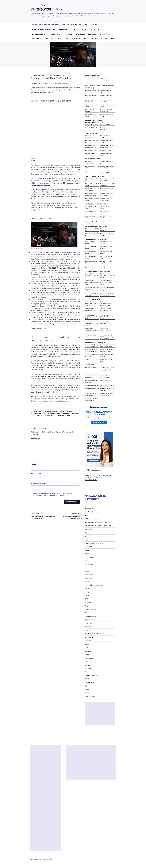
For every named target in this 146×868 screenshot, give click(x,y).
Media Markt (89, 578)
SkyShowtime (41, 328)
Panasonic (88, 602)
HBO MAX (88, 550)
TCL (86, 672)
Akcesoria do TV (90, 508)
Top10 (87, 686)
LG (86, 568)
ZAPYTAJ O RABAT (91, 480)
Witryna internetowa (38, 484)
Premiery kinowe (51, 411)
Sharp (87, 648)
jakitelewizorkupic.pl (56, 76)
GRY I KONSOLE (63, 29)
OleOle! (87, 599)
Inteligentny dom (90, 557)
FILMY (95, 25)
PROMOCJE (68, 34)
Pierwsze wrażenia (90, 609)
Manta (87, 571)
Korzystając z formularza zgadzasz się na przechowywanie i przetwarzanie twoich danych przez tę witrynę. (53, 494)
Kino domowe (89, 564)
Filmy (36, 411)
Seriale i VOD (89, 644)
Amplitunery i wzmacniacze (93, 512)
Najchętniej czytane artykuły (93, 585)
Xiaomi (87, 689)
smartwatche (89, 658)
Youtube (87, 693)
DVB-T (87, 536)
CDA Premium (89, 529)
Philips (87, 606)
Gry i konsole (89, 547)
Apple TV (88, 515)
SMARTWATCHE (105, 34)
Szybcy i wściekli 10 (41, 414)
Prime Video (89, 623)
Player (87, 613)
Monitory (87, 581)
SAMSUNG (75, 29)
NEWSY (84, 29)
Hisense (87, 554)
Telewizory (88, 679)
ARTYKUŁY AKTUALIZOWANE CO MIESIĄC (76, 25)
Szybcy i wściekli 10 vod (60, 415)
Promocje (88, 630)
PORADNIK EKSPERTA (73, 39)
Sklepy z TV (88, 651)
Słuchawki (88, 669)
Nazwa (34, 464)
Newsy (41, 411)
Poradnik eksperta (90, 616)
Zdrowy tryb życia (90, 696)
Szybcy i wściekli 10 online (61, 414)
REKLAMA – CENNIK (107, 39)
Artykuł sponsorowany (91, 519)
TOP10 (60, 39)
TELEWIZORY (35, 39)
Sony (86, 662)
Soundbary (88, 665)
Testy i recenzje (89, 682)
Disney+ (87, 533)
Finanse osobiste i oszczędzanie (94, 543)
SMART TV (88, 655)
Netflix (87, 588)
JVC (86, 561)
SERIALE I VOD (80, 34)
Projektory (88, 627)
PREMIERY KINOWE (55, 34)
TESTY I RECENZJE (49, 39)
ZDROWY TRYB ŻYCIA (91, 39)
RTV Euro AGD (89, 637)
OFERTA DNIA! (95, 29)
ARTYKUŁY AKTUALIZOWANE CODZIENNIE (45, 25)
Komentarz (35, 439)
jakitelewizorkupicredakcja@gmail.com (96, 78)
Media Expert (89, 574)
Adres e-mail (36, 474)
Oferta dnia (88, 595)
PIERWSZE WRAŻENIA (38, 34)
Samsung (88, 641)
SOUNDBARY (92, 34)
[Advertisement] (100, 714)
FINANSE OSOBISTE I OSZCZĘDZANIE (43, 29)
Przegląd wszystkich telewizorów (95, 634)
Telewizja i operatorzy (67, 411)
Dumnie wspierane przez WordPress (41, 859)
